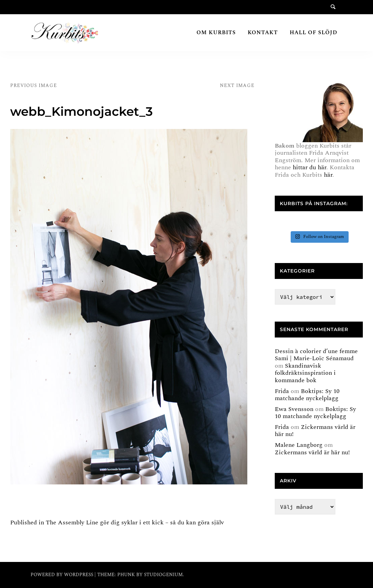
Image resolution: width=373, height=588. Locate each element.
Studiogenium (163, 575)
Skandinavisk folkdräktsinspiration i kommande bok (305, 373)
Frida (282, 391)
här (328, 175)
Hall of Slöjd (314, 32)
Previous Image (34, 85)
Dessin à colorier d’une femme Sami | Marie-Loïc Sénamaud (316, 355)
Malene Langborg (299, 445)
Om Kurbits (216, 32)
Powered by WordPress (63, 575)
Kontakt (263, 32)
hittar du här (309, 167)
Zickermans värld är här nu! (315, 431)
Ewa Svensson (294, 409)
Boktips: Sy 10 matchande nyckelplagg (307, 395)
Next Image (237, 85)
